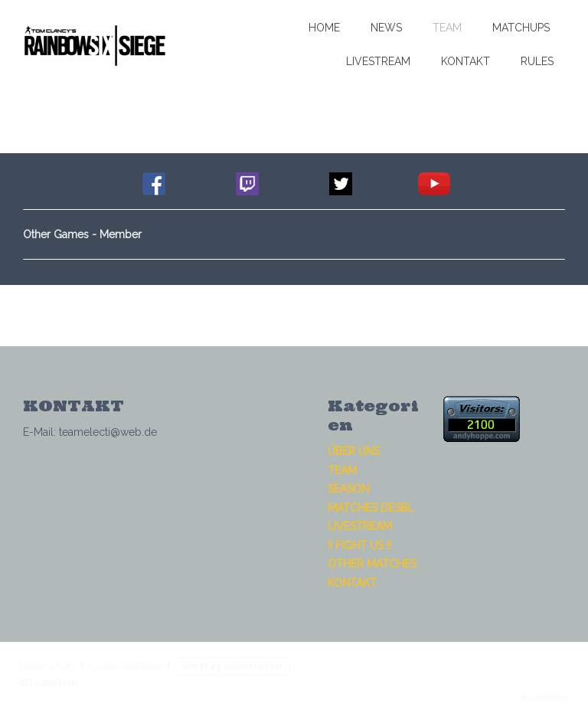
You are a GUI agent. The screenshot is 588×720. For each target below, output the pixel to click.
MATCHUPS (521, 28)
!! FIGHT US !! (359, 545)
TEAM (447, 28)
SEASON (348, 489)
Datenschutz (48, 666)
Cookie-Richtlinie (126, 666)
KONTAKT (465, 61)
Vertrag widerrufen (232, 666)
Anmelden (545, 697)
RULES (537, 61)
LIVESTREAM (378, 61)
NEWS (386, 28)
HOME (324, 28)
